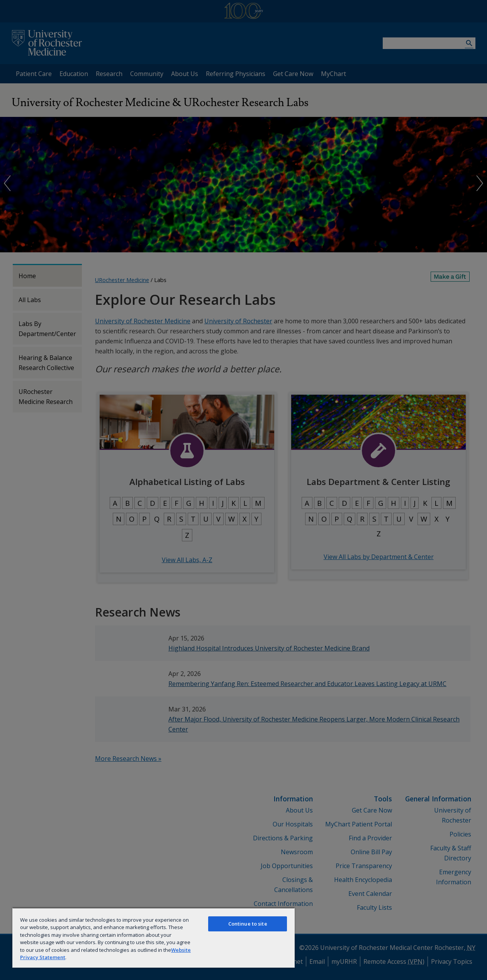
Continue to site (248, 924)
